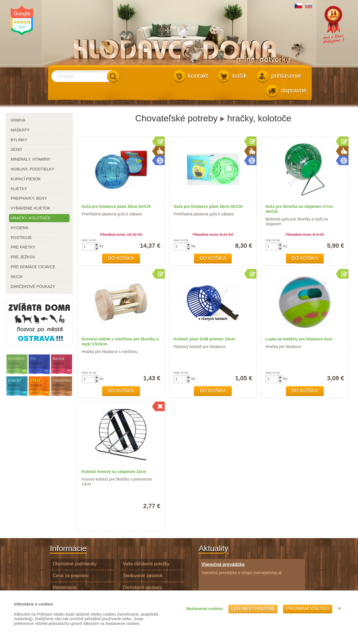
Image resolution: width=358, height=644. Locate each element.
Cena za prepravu (71, 576)
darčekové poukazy (33, 286)
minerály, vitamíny (31, 159)
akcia (17, 277)
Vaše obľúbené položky (146, 564)
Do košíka (121, 258)
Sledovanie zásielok (143, 576)
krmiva (18, 120)
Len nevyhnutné (253, 608)
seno (16, 149)
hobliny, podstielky (32, 169)
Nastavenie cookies (205, 609)
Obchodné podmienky (75, 564)
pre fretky (23, 247)
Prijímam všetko (308, 608)
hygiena (19, 228)
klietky (19, 189)
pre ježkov (23, 257)
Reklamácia (65, 587)
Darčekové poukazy (143, 587)
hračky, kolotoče (31, 218)
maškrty (20, 130)
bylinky (19, 140)
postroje (21, 238)
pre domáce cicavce (33, 267)
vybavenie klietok (30, 208)
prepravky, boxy (29, 198)
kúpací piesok (26, 179)
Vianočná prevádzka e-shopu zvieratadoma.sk (242, 568)
